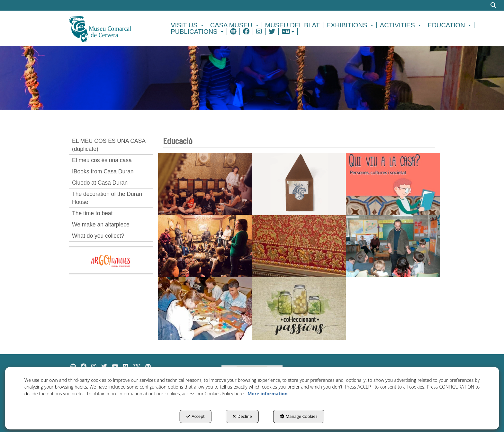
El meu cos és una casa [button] (102, 160)
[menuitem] (188, 25)
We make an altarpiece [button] (101, 225)
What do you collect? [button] (98, 236)
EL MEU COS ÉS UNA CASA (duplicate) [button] (109, 145)
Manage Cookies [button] (299, 416)
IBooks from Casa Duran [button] (103, 171)
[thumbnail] (205, 184)
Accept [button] (196, 416)
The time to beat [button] (92, 213)
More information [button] (267, 394)
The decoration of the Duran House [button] (107, 198)
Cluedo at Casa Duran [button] (100, 183)
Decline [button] (242, 416)
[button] (111, 28)
